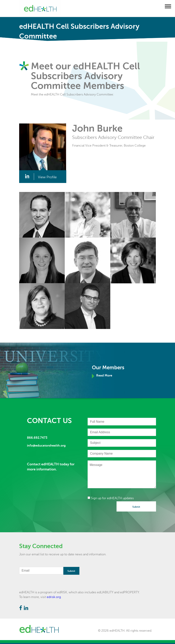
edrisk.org (54, 597)
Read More (104, 376)
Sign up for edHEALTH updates (111, 498)
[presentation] (117, 509)
